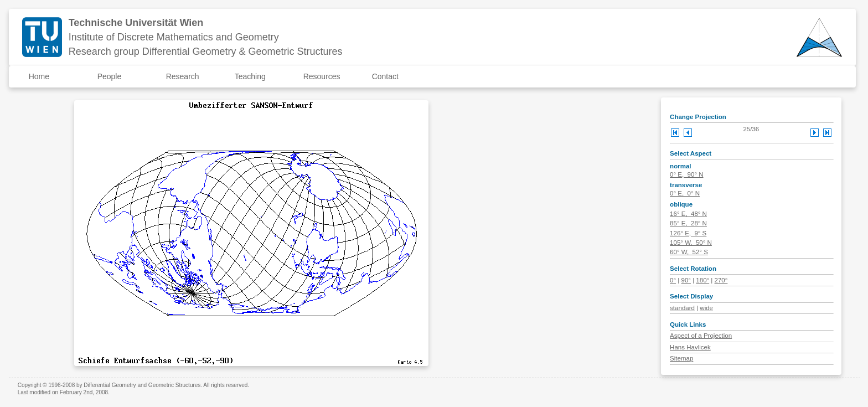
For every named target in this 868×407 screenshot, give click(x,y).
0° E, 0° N (685, 193)
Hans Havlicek (690, 347)
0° (673, 280)
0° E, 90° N (686, 174)
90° (686, 280)
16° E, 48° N (688, 214)
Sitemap (681, 358)
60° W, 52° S (689, 252)
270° (721, 280)
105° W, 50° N (691, 243)
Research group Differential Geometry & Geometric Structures (206, 51)
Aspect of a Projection (701, 336)
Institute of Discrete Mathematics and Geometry (174, 37)
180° (702, 280)
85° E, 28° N (688, 223)
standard (682, 308)
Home (39, 76)
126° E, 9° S (688, 233)
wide (706, 308)
